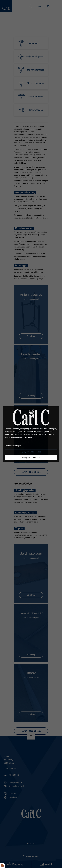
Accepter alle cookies (31, 458)
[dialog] (31, 434)
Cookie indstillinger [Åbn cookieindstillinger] (13, 446)
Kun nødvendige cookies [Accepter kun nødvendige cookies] (31, 452)
